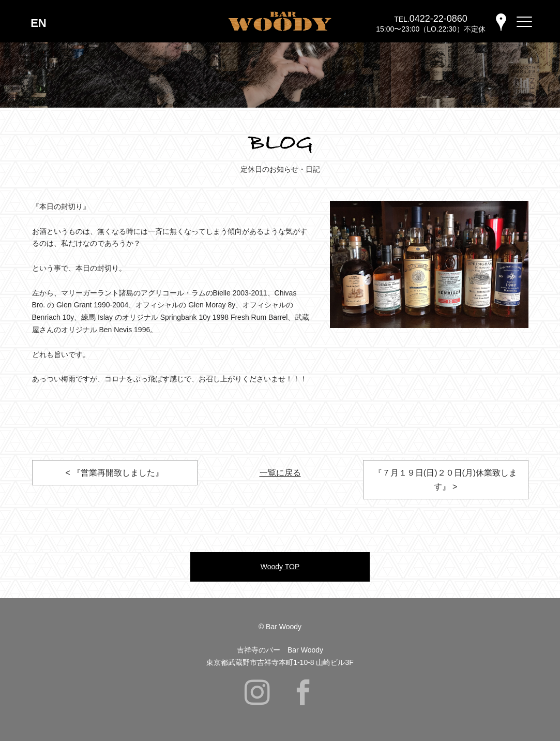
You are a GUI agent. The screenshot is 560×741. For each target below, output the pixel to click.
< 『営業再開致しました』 (115, 473)
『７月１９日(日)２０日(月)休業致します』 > (445, 480)
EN (39, 23)
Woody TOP (280, 567)
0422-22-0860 (438, 19)
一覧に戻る (280, 473)
